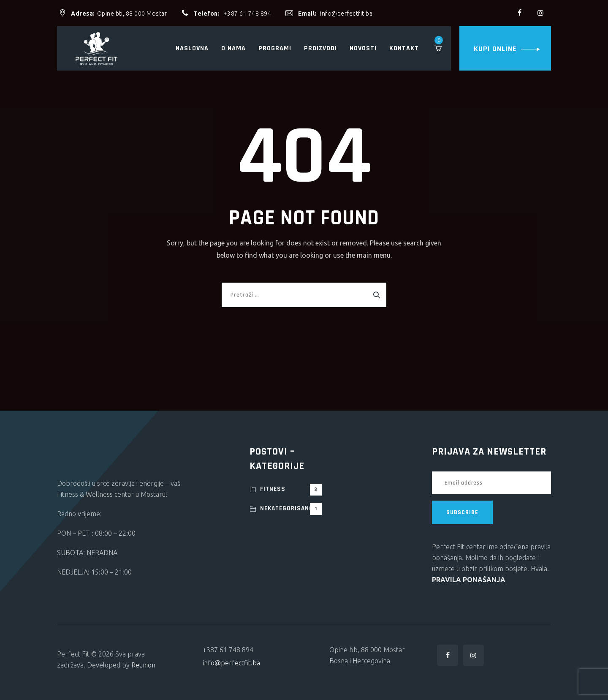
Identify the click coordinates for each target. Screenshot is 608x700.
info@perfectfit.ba (346, 14)
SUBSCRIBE (462, 512)
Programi (275, 48)
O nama (233, 48)
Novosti (363, 48)
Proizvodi (320, 48)
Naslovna (192, 48)
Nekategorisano (291, 509)
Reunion (143, 665)
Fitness (291, 490)
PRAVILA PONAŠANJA (469, 580)
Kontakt (404, 48)
